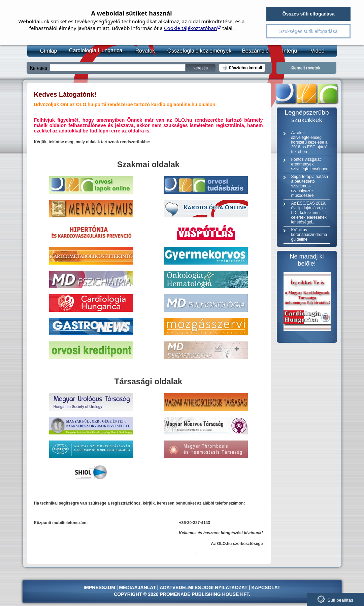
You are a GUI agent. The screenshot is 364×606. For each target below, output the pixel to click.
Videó (313, 51)
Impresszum (99, 587)
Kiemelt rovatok (306, 68)
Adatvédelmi (176, 587)
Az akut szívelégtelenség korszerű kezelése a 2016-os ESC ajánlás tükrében (310, 142)
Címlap (48, 51)
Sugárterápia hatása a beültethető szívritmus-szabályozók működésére (310, 186)
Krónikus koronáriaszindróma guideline (309, 235)
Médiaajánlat (138, 587)
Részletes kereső (242, 68)
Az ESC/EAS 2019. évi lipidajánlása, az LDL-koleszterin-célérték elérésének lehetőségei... (309, 213)
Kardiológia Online (95, 51)
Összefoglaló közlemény (197, 51)
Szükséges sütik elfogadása (308, 31)
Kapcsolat (266, 587)
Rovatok (144, 51)
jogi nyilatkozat (225, 587)
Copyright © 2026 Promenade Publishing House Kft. (182, 594)
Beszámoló (252, 51)
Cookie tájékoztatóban (190, 28)
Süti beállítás (335, 599)
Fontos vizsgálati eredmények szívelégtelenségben (310, 164)
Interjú (286, 51)
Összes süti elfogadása (309, 14)
